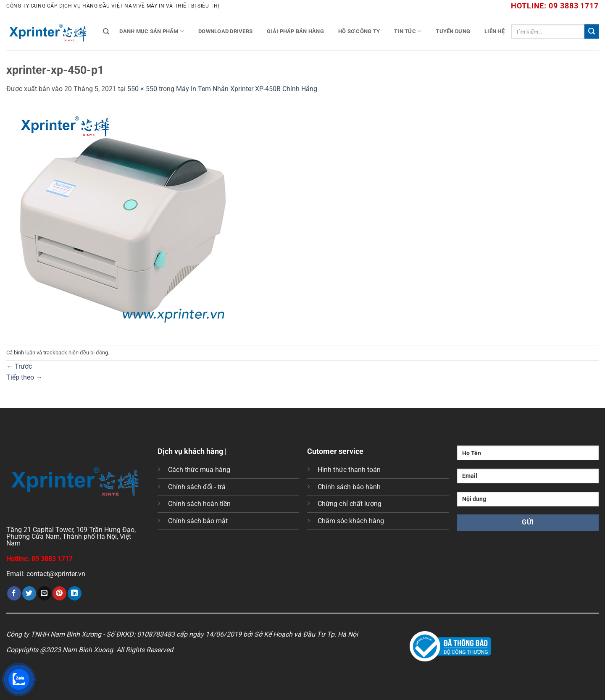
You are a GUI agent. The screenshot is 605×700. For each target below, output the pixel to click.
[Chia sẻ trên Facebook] (14, 593)
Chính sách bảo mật (198, 521)
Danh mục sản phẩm (152, 31)
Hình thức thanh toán (349, 470)
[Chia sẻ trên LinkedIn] (75, 593)
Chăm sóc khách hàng (351, 521)
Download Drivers (225, 31)
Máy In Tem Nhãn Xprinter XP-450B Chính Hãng (247, 89)
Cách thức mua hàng (199, 470)
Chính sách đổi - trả (197, 487)
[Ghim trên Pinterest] (59, 593)
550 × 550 (142, 89)
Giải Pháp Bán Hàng (295, 31)
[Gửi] (592, 31)
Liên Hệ (495, 31)
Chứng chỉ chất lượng (350, 504)
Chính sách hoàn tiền (199, 504)
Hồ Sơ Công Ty (359, 31)
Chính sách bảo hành (349, 487)
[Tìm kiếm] (106, 31)
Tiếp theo (24, 377)
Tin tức (408, 31)
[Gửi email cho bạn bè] (44, 593)
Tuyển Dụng (453, 31)
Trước (19, 366)
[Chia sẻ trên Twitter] (29, 593)
